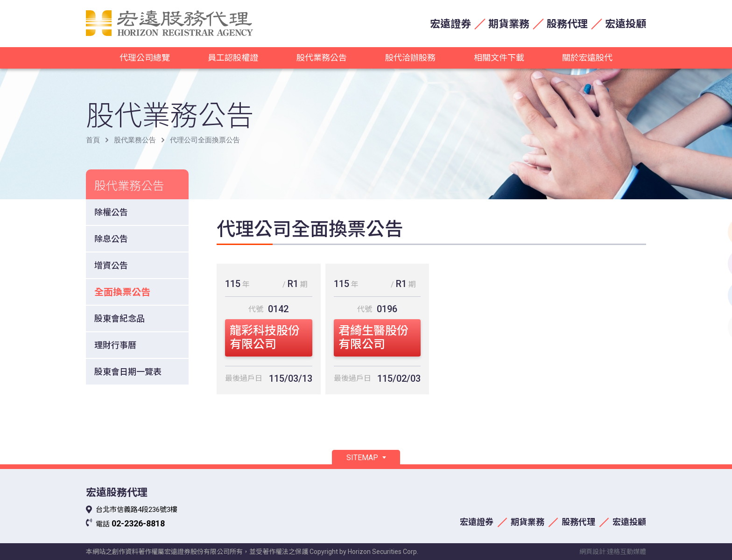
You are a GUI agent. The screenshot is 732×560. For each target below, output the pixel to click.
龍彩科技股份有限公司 (265, 337)
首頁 (93, 140)
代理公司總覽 (145, 58)
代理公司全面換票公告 (205, 140)
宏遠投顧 (626, 24)
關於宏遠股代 (587, 58)
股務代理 (567, 24)
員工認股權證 (233, 58)
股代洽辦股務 (410, 58)
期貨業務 (509, 24)
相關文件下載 (499, 58)
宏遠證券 (450, 24)
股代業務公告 (322, 58)
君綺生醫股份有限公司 (373, 337)
